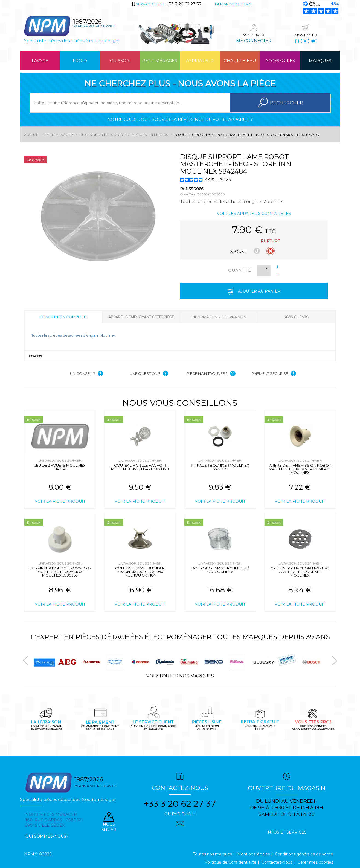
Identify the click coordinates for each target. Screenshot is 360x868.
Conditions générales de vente (304, 854)
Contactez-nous (277, 862)
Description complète (63, 317)
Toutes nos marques (213, 854)
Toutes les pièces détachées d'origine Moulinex (74, 335)
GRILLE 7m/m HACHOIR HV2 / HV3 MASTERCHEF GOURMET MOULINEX (300, 572)
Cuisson (120, 61)
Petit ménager (160, 61)
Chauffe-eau (240, 61)
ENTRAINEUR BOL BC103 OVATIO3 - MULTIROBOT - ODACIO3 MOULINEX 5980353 (60, 572)
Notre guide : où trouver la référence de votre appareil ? (180, 119)
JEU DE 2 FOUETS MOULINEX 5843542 (60, 467)
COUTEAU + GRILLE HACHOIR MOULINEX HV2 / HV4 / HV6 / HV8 (140, 467)
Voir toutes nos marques (180, 676)
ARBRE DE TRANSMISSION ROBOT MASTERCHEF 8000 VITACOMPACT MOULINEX (300, 469)
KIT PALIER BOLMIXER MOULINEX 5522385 (220, 467)
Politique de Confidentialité (230, 862)
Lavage (40, 61)
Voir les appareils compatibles (254, 214)
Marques (320, 61)
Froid (80, 61)
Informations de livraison (219, 317)
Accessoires (280, 61)
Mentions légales (253, 854)
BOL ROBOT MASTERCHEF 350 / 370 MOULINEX (220, 570)
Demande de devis (233, 4)
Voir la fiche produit (60, 501)
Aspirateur (200, 61)
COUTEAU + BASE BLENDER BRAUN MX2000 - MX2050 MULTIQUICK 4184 (140, 572)
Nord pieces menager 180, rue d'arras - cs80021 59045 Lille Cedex (54, 820)
